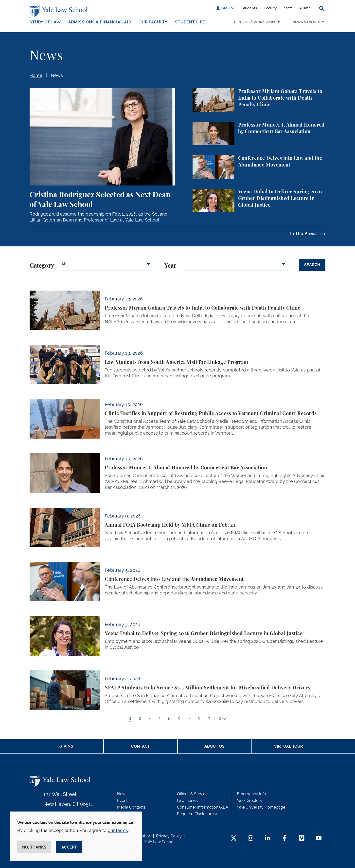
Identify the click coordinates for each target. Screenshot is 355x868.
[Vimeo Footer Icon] (302, 839)
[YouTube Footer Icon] (319, 839)
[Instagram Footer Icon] (251, 839)
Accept (69, 847)
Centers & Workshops (255, 22)
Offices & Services (193, 794)
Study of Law (45, 22)
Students (249, 8)
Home (36, 75)
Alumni (305, 8)
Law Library (188, 801)
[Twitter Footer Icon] (234, 839)
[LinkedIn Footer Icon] (268, 839)
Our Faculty (153, 22)
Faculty (270, 8)
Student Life (190, 22)
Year (170, 266)
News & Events (306, 22)
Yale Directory (250, 801)
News (57, 75)
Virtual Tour (289, 746)
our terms (118, 830)
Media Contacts (131, 807)
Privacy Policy (169, 836)
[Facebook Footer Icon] (285, 839)
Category (42, 266)
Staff (288, 8)
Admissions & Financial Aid (100, 22)
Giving (66, 746)
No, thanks (34, 847)
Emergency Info (251, 794)
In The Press (303, 233)
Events (123, 801)
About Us (214, 746)
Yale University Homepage (261, 807)
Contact (141, 746)
